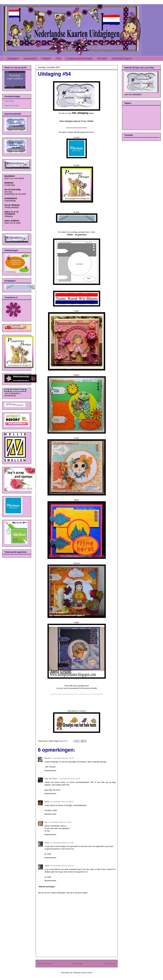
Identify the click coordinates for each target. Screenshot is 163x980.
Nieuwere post (45, 963)
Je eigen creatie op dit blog (79, 59)
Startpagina (13, 59)
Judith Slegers (9, 101)
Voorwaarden (30, 59)
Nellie (47, 802)
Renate (48, 758)
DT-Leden (102, 59)
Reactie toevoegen (47, 887)
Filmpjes (46, 59)
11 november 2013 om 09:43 (62, 802)
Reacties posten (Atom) (83, 973)
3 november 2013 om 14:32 (62, 758)
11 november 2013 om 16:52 (60, 822)
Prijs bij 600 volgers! (122, 59)
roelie (47, 843)
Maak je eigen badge (12, 105)
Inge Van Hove (51, 779)
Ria (46, 822)
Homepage (78, 963)
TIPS (58, 59)
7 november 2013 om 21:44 (69, 779)
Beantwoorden (50, 771)
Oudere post (109, 963)
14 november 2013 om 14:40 (62, 843)
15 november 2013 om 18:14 (62, 866)
